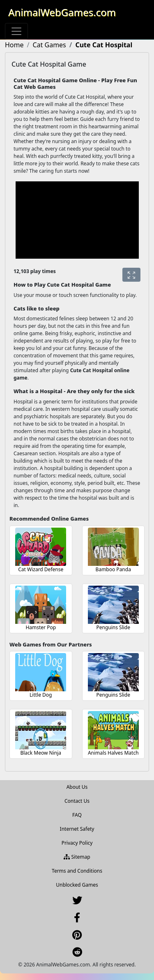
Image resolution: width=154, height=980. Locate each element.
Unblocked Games (77, 885)
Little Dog (41, 695)
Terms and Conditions (77, 871)
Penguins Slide (113, 627)
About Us (77, 787)
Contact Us (77, 801)
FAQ (77, 815)
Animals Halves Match (113, 753)
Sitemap (77, 857)
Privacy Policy (77, 843)
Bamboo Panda (113, 569)
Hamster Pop (41, 627)
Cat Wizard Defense (41, 569)
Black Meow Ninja (41, 753)
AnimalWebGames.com (62, 12)
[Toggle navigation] (16, 31)
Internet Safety (77, 829)
